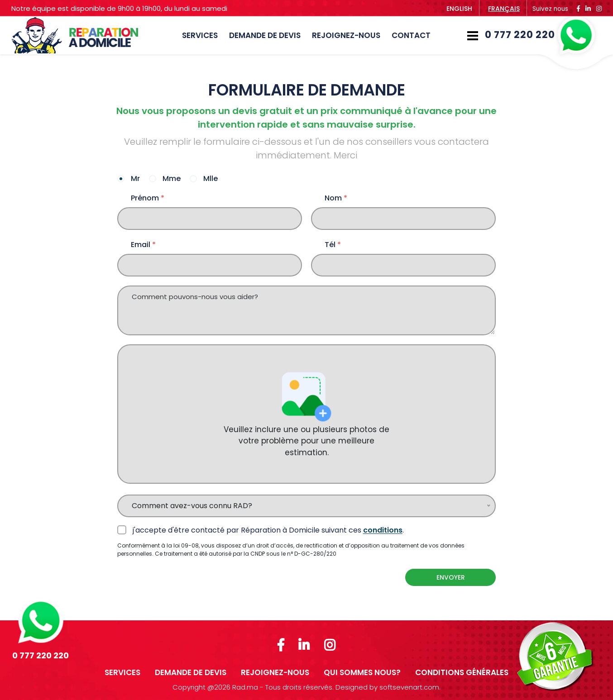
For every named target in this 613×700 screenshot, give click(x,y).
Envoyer (451, 577)
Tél (333, 245)
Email (143, 245)
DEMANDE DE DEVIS (265, 35)
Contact (411, 35)
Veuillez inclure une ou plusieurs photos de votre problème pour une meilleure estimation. (306, 414)
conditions (383, 530)
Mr (134, 179)
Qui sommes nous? (362, 672)
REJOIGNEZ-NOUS (346, 35)
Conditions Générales (462, 672)
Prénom (148, 198)
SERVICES (200, 35)
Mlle (210, 179)
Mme (171, 179)
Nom (336, 198)
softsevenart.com (409, 687)
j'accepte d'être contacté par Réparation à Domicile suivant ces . (267, 530)
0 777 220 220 (540, 35)
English (459, 9)
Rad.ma (245, 687)
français (504, 9)
